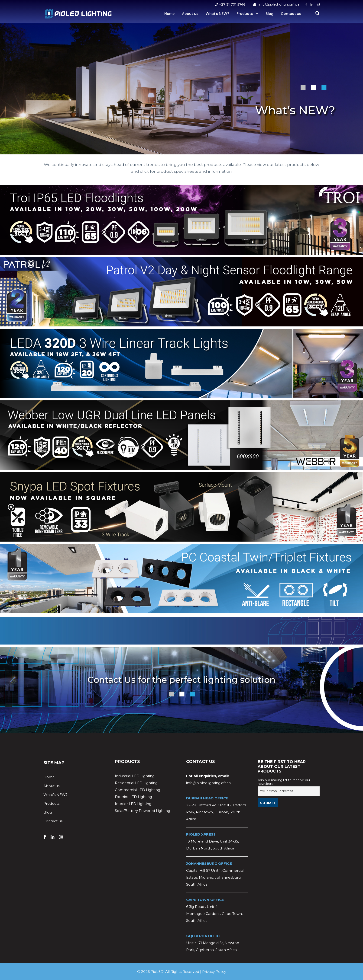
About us (190, 14)
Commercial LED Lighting (138, 790)
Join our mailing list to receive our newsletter (284, 782)
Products (245, 14)
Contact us (291, 14)
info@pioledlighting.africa (279, 4)
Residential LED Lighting (136, 783)
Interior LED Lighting (133, 804)
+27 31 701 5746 (232, 4)
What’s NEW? (217, 14)
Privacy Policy (214, 972)
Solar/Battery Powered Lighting (143, 811)
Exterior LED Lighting (133, 797)
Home (169, 14)
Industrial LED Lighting (135, 776)
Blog (269, 14)
